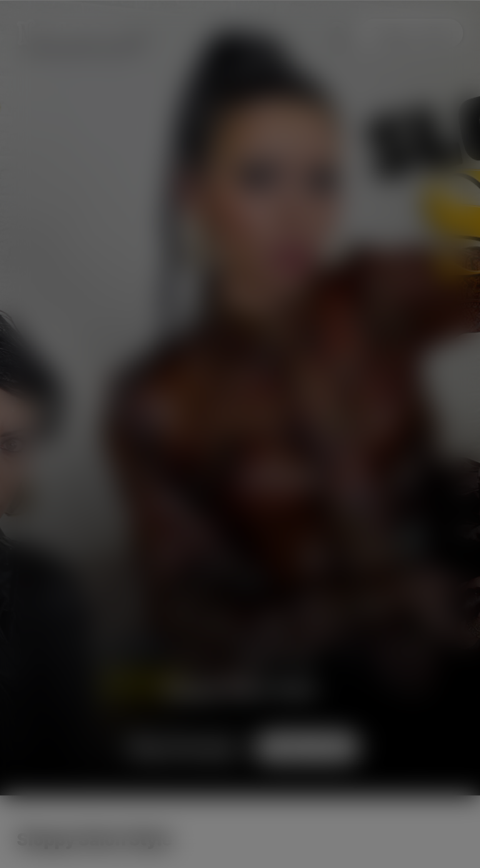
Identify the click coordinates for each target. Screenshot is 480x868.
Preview (183, 748)
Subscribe (412, 33)
